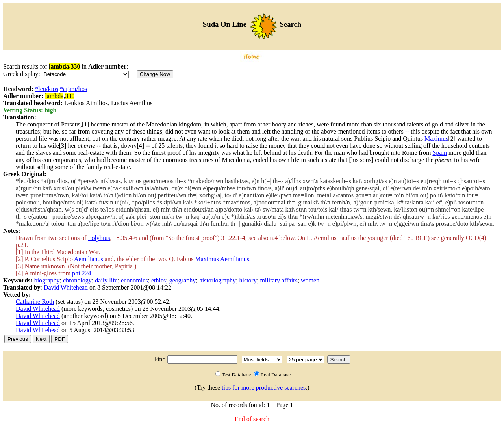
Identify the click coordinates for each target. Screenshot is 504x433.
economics (134, 280)
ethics (158, 280)
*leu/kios (47, 89)
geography (183, 280)
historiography (218, 280)
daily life (106, 280)
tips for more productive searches (264, 387)
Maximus (436, 138)
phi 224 (82, 273)
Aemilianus (89, 259)
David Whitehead (66, 287)
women (310, 280)
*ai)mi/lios (73, 89)
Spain (439, 153)
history (248, 280)
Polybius (99, 238)
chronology (77, 280)
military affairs (279, 280)
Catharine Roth (35, 302)
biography (47, 280)
